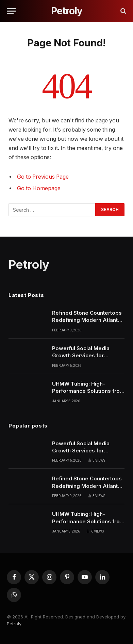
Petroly (14, 624)
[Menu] (11, 11)
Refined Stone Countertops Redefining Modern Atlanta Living (87, 320)
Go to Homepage (39, 188)
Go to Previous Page (43, 177)
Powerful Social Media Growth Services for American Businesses (81, 356)
